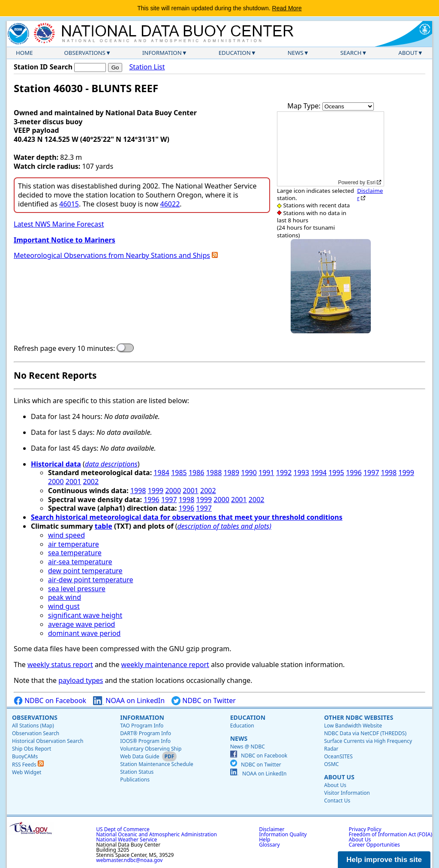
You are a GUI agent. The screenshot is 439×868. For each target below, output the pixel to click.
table (104, 526)
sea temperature (75, 553)
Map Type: (305, 106)
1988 (214, 473)
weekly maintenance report (165, 664)
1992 (284, 473)
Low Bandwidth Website (353, 726)
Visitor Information (347, 793)
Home (24, 53)
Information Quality (283, 834)
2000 (56, 482)
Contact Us (337, 801)
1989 (231, 473)
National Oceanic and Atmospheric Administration (156, 834)
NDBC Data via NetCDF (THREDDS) (365, 733)
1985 (179, 473)
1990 (249, 473)
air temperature (74, 544)
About (408, 53)
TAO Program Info (142, 726)
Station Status (137, 772)
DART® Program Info (146, 733)
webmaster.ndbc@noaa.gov (129, 860)
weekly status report (60, 664)
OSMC (331, 764)
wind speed (66, 535)
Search (351, 53)
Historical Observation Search (48, 741)
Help (265, 840)
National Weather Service (126, 840)
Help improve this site (384, 860)
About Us (339, 777)
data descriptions (111, 464)
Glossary (269, 845)
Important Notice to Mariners (65, 240)
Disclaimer (370, 194)
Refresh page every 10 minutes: (64, 349)
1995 (336, 473)
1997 (371, 473)
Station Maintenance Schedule (157, 764)
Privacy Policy (365, 829)
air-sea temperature (80, 562)
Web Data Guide (140, 756)
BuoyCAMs (25, 756)
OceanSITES (338, 756)
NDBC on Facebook (50, 701)
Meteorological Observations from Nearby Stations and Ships (112, 255)
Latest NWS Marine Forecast (59, 224)
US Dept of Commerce (123, 829)
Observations (84, 53)
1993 (302, 473)
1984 (161, 473)
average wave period (81, 624)
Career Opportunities (374, 845)
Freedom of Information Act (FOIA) (391, 834)
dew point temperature (85, 571)
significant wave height (85, 615)
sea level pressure (77, 589)
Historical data (56, 464)
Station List (147, 67)
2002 (91, 482)
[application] (331, 149)
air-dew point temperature (90, 580)
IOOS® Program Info (145, 741)
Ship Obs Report (32, 749)
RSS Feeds (28, 765)
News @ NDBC (248, 747)
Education (235, 53)
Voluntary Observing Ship (151, 749)
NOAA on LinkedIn (129, 701)
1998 (389, 473)
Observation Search (36, 733)
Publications (135, 780)
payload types (81, 680)
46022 (170, 204)
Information (162, 53)
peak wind (65, 597)
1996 (354, 473)
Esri (371, 183)
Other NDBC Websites (359, 717)
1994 (319, 473)
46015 (69, 204)
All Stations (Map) (33, 726)
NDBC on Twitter (204, 701)
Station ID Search (43, 67)
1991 (266, 473)
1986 (197, 473)
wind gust (64, 606)
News (296, 53)
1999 (406, 473)
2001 (74, 482)
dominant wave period (84, 633)
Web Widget (27, 772)
